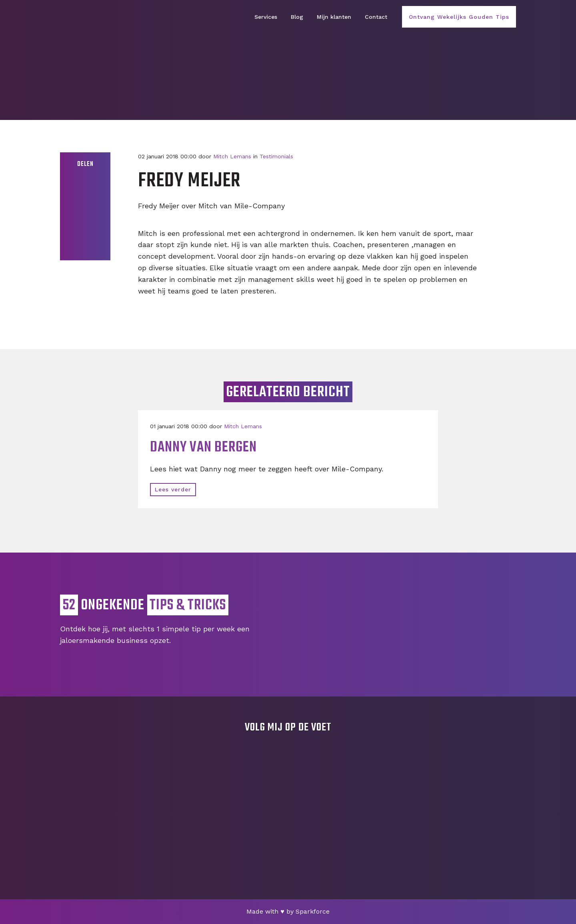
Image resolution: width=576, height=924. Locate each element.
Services (266, 17)
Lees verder (173, 489)
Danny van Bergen (203, 448)
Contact (376, 17)
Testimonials (276, 156)
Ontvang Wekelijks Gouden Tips (459, 17)
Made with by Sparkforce (288, 911)
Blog (297, 17)
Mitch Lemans (232, 156)
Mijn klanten (334, 17)
